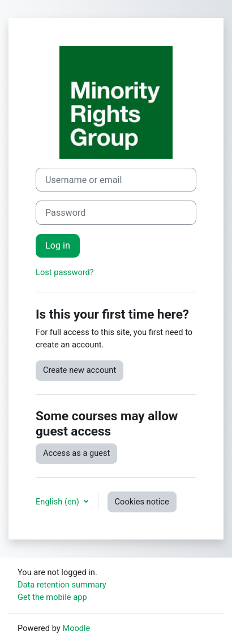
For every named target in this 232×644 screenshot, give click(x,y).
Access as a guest (76, 453)
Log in (58, 245)
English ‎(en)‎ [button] (59, 502)
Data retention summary (62, 585)
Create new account (80, 370)
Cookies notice (142, 502)
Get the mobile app (52, 597)
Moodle (76, 628)
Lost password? (65, 272)
